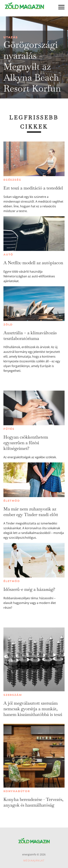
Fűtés (9, 429)
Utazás (11, 37)
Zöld (8, 325)
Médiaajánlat (34, 860)
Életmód (12, 501)
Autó (8, 255)
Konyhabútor (17, 791)
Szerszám (13, 695)
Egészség (12, 180)
